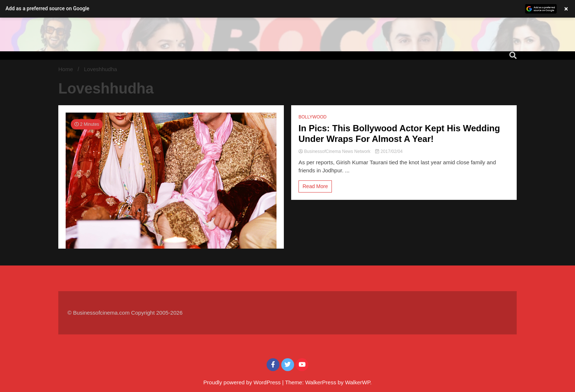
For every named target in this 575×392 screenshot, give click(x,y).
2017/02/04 (389, 151)
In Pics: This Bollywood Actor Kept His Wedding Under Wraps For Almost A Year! (399, 133)
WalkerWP (358, 382)
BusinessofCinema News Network (335, 151)
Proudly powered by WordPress (243, 382)
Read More (315, 186)
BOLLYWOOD (312, 117)
